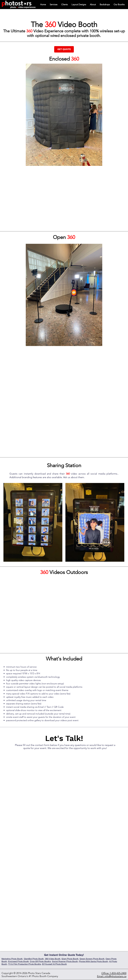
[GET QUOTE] (64, 49)
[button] (119, 5)
